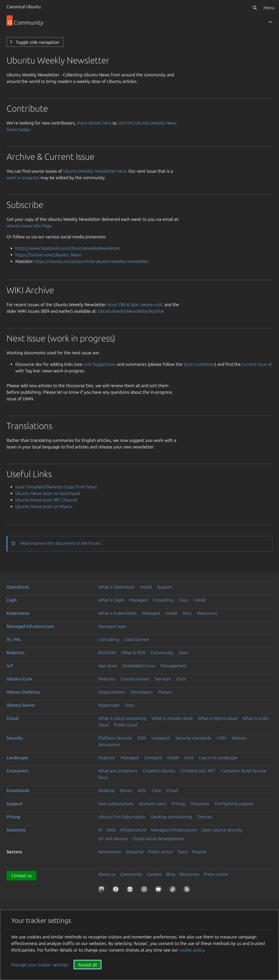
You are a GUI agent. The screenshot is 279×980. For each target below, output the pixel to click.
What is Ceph (111, 600)
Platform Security (115, 738)
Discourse (200, 804)
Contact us (21, 875)
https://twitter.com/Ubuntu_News (48, 255)
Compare (153, 758)
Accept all (88, 965)
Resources (207, 613)
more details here (94, 123)
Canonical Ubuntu (24, 7)
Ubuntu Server (21, 705)
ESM (142, 738)
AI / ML (14, 639)
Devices (205, 817)
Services (163, 679)
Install (146, 587)
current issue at (257, 364)
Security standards (193, 738)
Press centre (216, 874)
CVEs (222, 738)
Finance (199, 852)
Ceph (12, 600)
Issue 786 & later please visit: (135, 305)
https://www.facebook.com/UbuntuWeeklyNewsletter (68, 248)
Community (162, 653)
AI (100, 830)
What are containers (118, 771)
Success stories (135, 679)
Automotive (110, 852)
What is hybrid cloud (217, 718)
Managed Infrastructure (174, 830)
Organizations (112, 692)
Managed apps (112, 626)
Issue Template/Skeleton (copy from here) (56, 487)
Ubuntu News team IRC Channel (46, 500)
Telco (182, 852)
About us (107, 874)
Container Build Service (244, 771)
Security (15, 738)
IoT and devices (113, 839)
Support (165, 587)
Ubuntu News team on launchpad (47, 493)
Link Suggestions (100, 364)
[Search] (255, 8)
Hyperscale (109, 705)
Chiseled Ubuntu (159, 771)
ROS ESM (107, 653)
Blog (171, 874)
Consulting (163, 600)
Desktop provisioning (172, 817)
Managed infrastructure (30, 626)
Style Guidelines (199, 364)
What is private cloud (172, 718)
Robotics (15, 653)
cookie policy (192, 950)
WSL (142, 790)
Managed (138, 600)
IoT (10, 666)
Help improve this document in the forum (60, 543)
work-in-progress (23, 178)
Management (174, 666)
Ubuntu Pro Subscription (122, 817)
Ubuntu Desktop (23, 692)
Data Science (137, 639)
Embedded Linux (139, 666)
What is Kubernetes (117, 613)
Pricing (178, 804)
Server (126, 790)
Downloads (18, 790)
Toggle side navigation (37, 42)
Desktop (106, 790)
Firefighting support (234, 804)
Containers (18, 771)
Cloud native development (158, 839)
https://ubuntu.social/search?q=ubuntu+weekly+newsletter (92, 261)
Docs (184, 600)
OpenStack (18, 587)
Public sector (160, 852)
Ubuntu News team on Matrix (44, 506)
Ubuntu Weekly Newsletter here (95, 171)
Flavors (165, 692)
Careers (154, 874)
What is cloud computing (122, 718)
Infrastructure (133, 830)
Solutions (16, 830)
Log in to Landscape (218, 758)
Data (111, 830)
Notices (239, 738)
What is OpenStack (116, 587)
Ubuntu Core (19, 679)
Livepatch (161, 738)
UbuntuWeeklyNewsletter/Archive (131, 311)
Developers (142, 692)
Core (156, 790)
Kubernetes (18, 613)
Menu (269, 8)
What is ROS (133, 653)
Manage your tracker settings (40, 965)
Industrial (135, 852)
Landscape (17, 758)
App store (108, 666)
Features (107, 679)
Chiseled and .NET (198, 771)
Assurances (109, 744)
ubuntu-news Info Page (29, 226)
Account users (152, 804)
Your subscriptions (116, 804)
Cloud (12, 718)
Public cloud (126, 725)
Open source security (222, 830)
